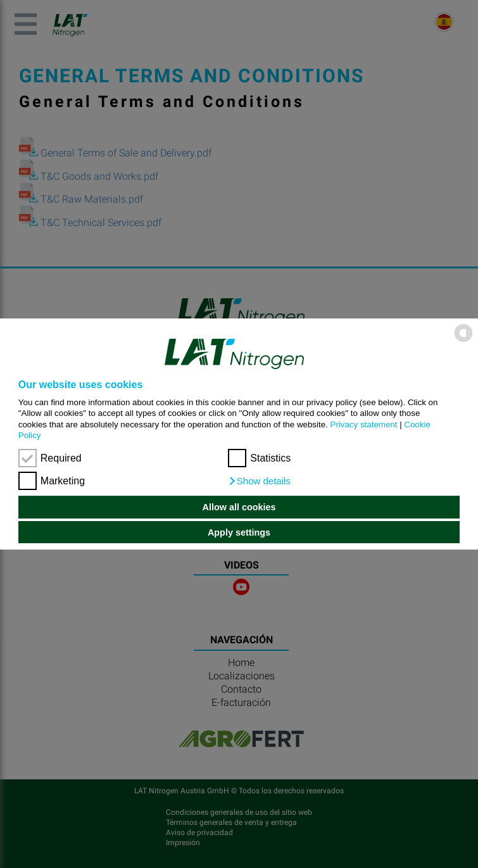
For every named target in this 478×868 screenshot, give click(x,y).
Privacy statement (364, 425)
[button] (259, 481)
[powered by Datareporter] (463, 341)
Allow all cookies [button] (239, 507)
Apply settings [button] (239, 532)
